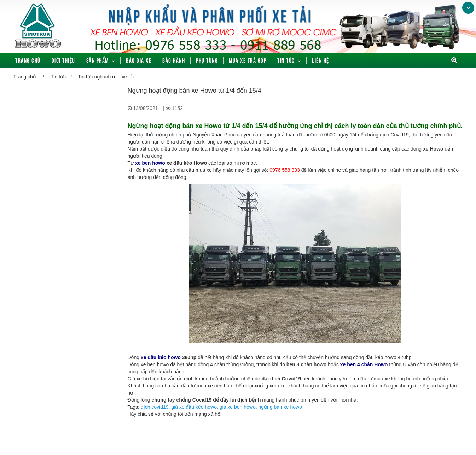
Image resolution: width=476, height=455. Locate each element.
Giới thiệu (63, 60)
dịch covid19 (155, 407)
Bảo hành (174, 60)
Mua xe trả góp (248, 60)
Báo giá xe (139, 60)
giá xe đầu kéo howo (194, 407)
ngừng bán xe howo (280, 407)
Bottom (468, 8)
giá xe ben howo (238, 407)
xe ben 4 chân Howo (364, 364)
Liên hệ (321, 60)
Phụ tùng (207, 60)
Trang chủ (28, 60)
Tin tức (286, 60)
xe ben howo (150, 163)
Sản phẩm (98, 60)
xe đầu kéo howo (161, 357)
